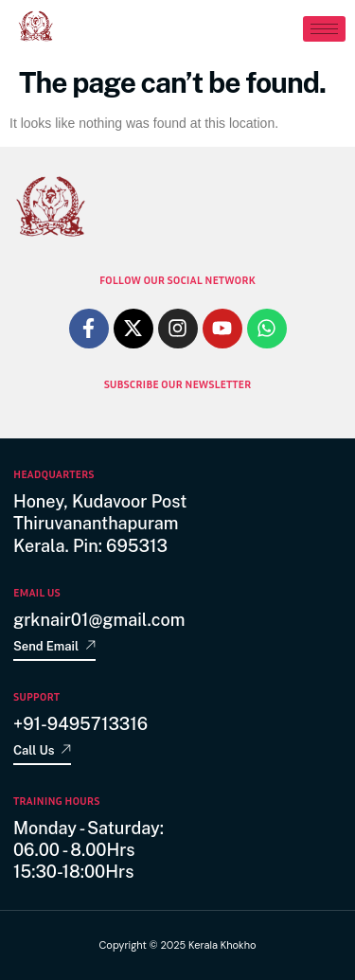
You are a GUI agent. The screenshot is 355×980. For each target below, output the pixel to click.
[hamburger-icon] (324, 29)
